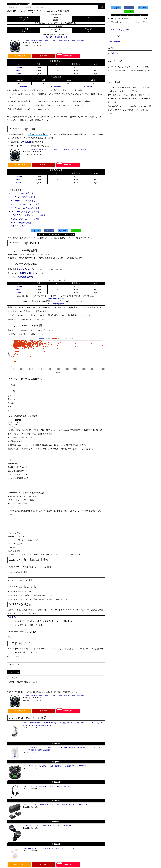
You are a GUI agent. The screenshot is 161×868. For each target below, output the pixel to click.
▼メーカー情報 (56, 87)
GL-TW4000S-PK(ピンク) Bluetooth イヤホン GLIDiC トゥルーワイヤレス (49, 848)
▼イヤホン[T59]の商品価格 (22, 201)
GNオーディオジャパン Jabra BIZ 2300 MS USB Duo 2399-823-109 (47, 786)
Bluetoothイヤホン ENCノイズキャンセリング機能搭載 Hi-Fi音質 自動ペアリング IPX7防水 (55, 766)
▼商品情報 (23, 87)
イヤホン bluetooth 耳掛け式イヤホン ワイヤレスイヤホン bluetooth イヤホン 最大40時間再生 (56, 41)
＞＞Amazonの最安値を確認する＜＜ (56, 304)
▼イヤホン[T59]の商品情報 (21, 193)
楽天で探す (44, 56)
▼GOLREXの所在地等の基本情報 (24, 212)
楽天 (18, 71)
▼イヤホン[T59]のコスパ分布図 (24, 204)
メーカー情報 (114, 41)
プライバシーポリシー (119, 30)
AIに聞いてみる (14, 672)
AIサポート (113, 53)
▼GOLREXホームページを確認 (24, 219)
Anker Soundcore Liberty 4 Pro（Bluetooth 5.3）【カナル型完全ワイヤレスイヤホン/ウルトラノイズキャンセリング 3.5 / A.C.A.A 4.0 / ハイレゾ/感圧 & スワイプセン (63, 724)
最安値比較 (56, 743)
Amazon (18, 67)
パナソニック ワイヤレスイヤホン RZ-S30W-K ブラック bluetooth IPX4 (48, 826)
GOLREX (29, 4)
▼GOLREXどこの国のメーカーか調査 (27, 215)
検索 (102, 7)
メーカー (18, 4)
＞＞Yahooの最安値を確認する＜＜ (23, 277)
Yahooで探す (68, 56)
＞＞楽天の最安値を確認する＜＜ (56, 299)
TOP (10, 4)
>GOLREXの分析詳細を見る (56, 37)
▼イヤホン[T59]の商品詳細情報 (24, 208)
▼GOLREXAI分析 (17, 226)
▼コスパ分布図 (89, 87)
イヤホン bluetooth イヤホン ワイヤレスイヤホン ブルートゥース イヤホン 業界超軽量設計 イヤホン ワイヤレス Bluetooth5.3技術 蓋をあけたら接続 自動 (62, 749)
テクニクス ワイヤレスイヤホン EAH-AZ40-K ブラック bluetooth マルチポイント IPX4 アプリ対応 (57, 805)
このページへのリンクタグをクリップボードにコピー (56, 235)
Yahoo (18, 74)
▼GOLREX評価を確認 (20, 223)
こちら (36, 238)
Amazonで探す (20, 56)
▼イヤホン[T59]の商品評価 (22, 197)
